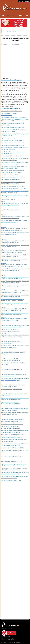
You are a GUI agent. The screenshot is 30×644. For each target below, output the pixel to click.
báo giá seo (10, 642)
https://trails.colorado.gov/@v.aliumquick (10, 175)
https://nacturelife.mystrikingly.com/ (12, 80)
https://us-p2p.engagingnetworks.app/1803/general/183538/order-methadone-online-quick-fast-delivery (14, 319)
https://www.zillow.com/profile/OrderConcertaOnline (13, 177)
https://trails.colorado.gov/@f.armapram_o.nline (12, 424)
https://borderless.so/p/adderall (8, 199)
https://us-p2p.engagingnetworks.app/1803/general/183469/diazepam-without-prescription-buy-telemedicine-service (15, 277)
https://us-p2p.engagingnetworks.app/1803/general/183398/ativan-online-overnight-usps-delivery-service (14, 241)
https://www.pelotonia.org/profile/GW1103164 (12, 422)
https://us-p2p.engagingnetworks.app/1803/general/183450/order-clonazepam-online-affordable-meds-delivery (14, 265)
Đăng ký (27, 1)
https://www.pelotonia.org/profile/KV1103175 (11, 437)
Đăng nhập (21, 1)
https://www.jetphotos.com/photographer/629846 (12, 419)
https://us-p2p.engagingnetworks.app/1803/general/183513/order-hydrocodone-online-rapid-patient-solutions (14, 309)
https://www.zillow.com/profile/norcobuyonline (12, 111)
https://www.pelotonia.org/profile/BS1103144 (11, 369)
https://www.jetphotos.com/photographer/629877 (12, 457)
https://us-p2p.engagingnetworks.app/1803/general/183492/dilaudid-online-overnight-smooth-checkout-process (15, 291)
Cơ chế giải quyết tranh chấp (8, 639)
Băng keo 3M (4, 642)
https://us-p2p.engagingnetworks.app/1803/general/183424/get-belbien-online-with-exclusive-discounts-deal (14, 251)
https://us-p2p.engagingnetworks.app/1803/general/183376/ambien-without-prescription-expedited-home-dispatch (15, 229)
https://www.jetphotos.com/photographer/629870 (12, 448)
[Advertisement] (15, 61)
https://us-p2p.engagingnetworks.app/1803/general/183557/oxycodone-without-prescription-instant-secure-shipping (15, 335)
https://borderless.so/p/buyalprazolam (10, 210)
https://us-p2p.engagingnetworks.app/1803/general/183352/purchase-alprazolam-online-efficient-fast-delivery (15, 216)
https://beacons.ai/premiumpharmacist (11, 109)
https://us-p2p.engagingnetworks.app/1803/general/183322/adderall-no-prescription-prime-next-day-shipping (15, 203)
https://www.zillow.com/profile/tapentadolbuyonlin (12, 186)
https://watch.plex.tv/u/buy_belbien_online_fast (12, 156)
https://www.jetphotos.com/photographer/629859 (12, 435)
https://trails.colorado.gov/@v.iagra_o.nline (11, 480)
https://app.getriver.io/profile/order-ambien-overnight (13, 143)
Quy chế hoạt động (6, 637)
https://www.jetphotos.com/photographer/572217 (12, 140)
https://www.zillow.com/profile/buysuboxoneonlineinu (13, 127)
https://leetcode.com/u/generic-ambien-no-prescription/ (14, 189)
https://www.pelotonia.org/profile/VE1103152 (11, 389)
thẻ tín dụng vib (17, 642)
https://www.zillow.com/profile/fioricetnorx (11, 180)
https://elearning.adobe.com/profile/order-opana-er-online (14, 138)
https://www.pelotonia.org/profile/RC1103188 (11, 462)
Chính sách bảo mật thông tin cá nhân (10, 638)
